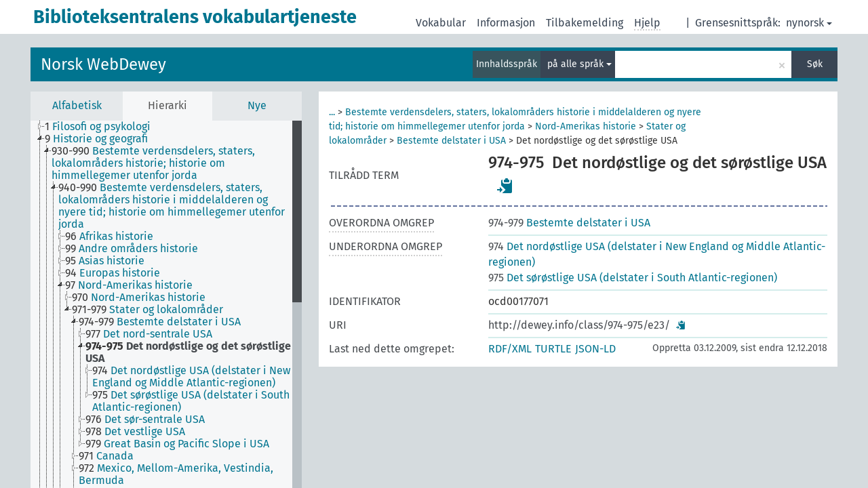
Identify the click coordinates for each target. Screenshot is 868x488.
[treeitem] (103, 127)
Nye (257, 105)
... (332, 112)
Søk (815, 64)
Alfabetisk (77, 105)
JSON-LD (595, 349)
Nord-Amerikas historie (586, 126)
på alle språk (579, 64)
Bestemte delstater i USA (451, 141)
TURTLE (553, 349)
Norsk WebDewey (103, 64)
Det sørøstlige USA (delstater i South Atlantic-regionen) (633, 278)
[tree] (166, 304)
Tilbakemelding (585, 23)
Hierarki (167, 105)
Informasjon (506, 23)
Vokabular (441, 23)
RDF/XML (510, 349)
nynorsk (809, 23)
